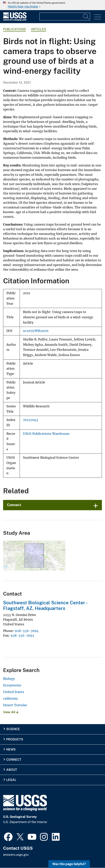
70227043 (30, 420)
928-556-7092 (22, 635)
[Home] (15, 20)
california (10, 698)
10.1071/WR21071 (36, 331)
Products (15, 739)
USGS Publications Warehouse (46, 434)
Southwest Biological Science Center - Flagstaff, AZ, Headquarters (45, 605)
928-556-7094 (27, 631)
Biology (9, 679)
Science (13, 729)
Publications (14, 29)
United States (14, 692)
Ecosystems (12, 685)
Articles (38, 29)
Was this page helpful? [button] (69, 864)
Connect (14, 505)
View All (11, 712)
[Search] (86, 17)
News (11, 749)
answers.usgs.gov (16, 855)
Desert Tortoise (15, 705)
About (12, 770)
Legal (11, 780)
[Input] (65, 17)
